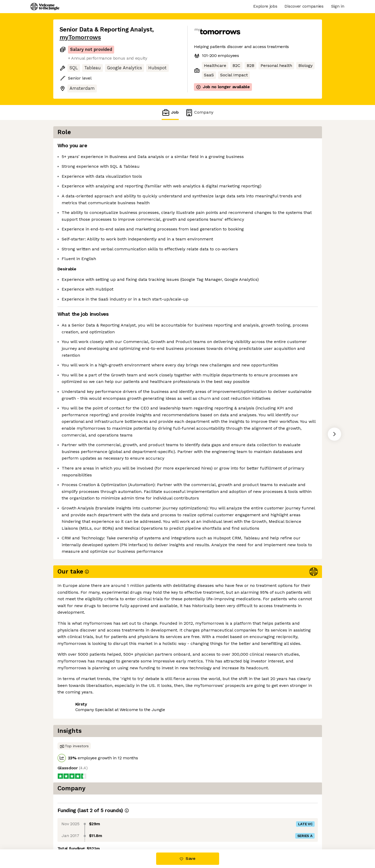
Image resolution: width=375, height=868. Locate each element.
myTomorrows (80, 37)
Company (199, 112)
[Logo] (45, 7)
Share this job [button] (74, 827)
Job (170, 112)
